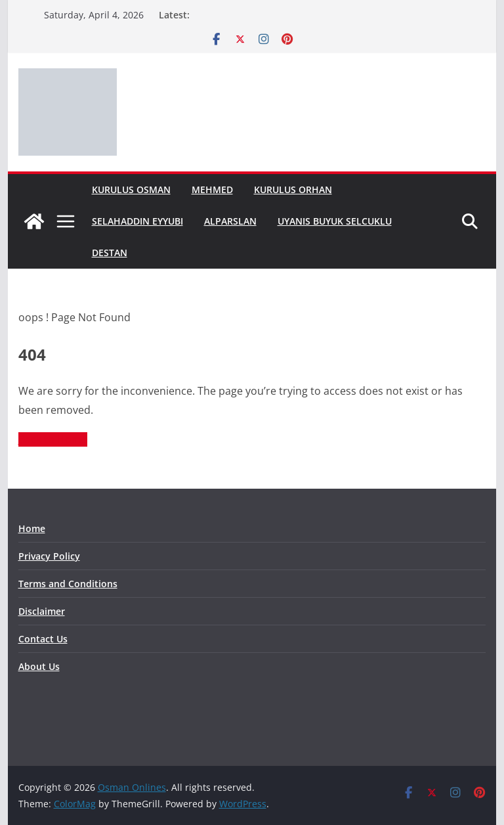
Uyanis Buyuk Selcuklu (335, 221)
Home (32, 528)
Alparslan (230, 221)
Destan (110, 253)
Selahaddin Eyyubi (137, 221)
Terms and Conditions (68, 584)
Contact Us (43, 639)
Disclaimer (42, 611)
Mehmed (212, 190)
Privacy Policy (49, 556)
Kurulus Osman (131, 190)
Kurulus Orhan (293, 190)
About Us (39, 666)
